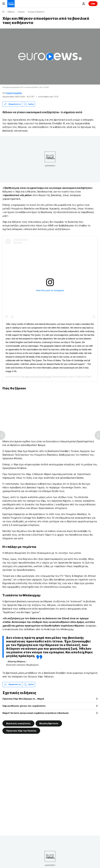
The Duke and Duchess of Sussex (36, 377)
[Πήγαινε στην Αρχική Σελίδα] (11, 4)
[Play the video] (50, 57)
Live (93, 4)
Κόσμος (21, 12)
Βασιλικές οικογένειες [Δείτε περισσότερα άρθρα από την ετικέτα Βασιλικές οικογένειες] (18, 723)
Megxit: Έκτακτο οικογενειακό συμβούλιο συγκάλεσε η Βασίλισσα (35, 713)
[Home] (3, 12)
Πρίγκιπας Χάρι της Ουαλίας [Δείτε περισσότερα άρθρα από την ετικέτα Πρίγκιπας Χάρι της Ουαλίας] (21, 731)
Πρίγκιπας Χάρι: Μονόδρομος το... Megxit (23, 699)
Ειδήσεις (11, 12)
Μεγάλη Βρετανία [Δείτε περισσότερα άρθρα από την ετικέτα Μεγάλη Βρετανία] (49, 723)
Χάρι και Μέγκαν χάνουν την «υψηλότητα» (24, 706)
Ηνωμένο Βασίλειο (36, 12)
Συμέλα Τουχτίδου (14, 93)
